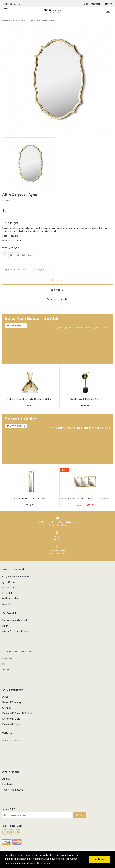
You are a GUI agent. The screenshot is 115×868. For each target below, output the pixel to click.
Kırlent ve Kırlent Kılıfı (16, 620)
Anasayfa (6, 20)
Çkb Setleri (9, 582)
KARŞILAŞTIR (42, 270)
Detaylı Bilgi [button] (44, 863)
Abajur (6, 779)
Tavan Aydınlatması (14, 790)
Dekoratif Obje (11, 719)
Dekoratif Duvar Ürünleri (17, 713)
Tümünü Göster (16, 325)
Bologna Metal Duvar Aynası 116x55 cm (85, 499)
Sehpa (6, 669)
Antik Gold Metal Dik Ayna (30, 499)
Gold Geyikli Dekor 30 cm (85, 399)
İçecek (6, 604)
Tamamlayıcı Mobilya (17, 652)
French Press (10, 593)
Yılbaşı (7, 734)
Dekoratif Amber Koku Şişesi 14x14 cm (30, 399)
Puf (4, 664)
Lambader (8, 784)
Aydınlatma (11, 772)
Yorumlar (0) (58, 290)
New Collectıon (12, 741)
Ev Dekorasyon (20, 20)
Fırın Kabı (8, 588)
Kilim (5, 626)
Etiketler (58, 280)
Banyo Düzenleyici (13, 702)
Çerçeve (8, 708)
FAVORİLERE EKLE (16, 270)
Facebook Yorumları (58, 299)
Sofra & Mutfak (14, 570)
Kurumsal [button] (97, 4)
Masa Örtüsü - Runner (16, 631)
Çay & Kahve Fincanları (16, 577)
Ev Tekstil (9, 613)
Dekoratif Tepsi (12, 724)
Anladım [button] (100, 859)
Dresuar (7, 659)
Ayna (31, 20)
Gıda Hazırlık (10, 598)
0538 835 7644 (58, 554)
